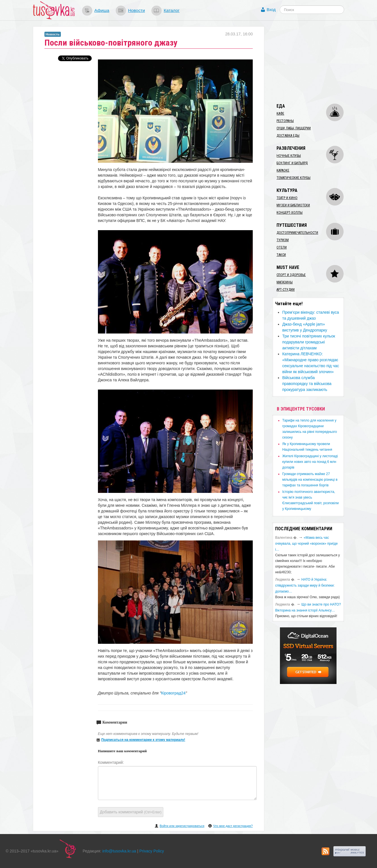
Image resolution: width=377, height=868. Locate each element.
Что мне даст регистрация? (233, 826)
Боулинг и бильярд (292, 163)
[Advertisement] (315, 62)
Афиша (102, 10)
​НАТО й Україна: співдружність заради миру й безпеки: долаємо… (305, 585)
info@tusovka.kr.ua (119, 851)
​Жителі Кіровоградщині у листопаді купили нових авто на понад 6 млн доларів (310, 462)
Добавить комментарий (131, 812)
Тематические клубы (294, 178)
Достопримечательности (297, 233)
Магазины (285, 282)
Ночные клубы (289, 156)
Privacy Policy (152, 851)
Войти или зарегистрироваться (182, 826)
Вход (271, 10)
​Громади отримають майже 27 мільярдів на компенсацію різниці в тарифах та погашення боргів (310, 480)
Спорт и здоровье (291, 275)
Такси (281, 255)
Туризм (283, 240)
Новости (136, 10)
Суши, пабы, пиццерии (294, 128)
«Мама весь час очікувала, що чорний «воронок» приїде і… (306, 544)
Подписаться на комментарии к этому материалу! (143, 740)
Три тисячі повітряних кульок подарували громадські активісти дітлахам (309, 342)
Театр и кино (287, 198)
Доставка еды (288, 136)
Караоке (283, 170)
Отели (282, 247)
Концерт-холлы (290, 213)
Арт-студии (286, 290)
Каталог (172, 10)
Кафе (280, 114)
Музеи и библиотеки (293, 205)
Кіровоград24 (173, 693)
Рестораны (285, 121)
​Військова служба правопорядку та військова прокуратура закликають (307, 384)
